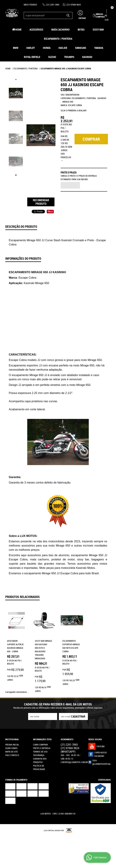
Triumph (69, 57)
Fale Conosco (12, 755)
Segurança (39, 755)
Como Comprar (40, 745)
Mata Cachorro (60, 29)
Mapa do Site (12, 752)
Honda (47, 48)
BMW (16, 48)
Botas (81, 29)
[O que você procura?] (68, 15)
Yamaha (99, 48)
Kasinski (87, 57)
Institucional (12, 739)
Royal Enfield (32, 57)
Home (18, 29)
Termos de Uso (40, 752)
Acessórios (36, 29)
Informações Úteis (42, 739)
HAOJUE (63, 48)
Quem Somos (11, 748)
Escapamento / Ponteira (58, 39)
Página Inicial (12, 745)
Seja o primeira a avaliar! (74, 110)
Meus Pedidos (30, 5)
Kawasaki (81, 48)
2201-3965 (53, 5)
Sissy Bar (98, 29)
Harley (31, 48)
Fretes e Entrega (42, 748)
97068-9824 (74, 5)
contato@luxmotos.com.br (74, 762)
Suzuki (52, 57)
